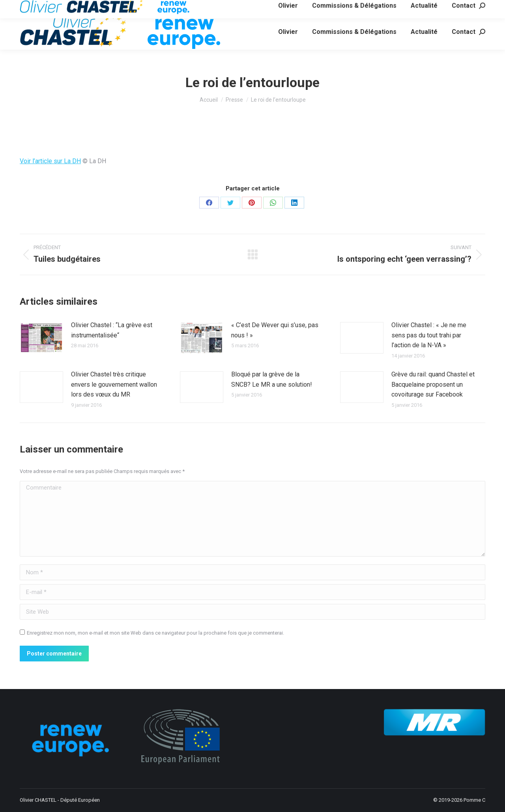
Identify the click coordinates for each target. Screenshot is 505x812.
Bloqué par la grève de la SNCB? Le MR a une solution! (272, 379)
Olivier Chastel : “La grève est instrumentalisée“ (112, 330)
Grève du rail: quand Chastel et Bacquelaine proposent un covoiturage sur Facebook (433, 384)
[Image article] (41, 338)
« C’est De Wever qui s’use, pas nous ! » (275, 330)
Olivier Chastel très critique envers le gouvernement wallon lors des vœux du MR (114, 384)
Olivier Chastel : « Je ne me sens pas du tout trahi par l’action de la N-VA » (429, 335)
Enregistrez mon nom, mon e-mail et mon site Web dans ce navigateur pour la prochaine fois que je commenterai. (155, 633)
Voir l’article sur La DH (50, 161)
